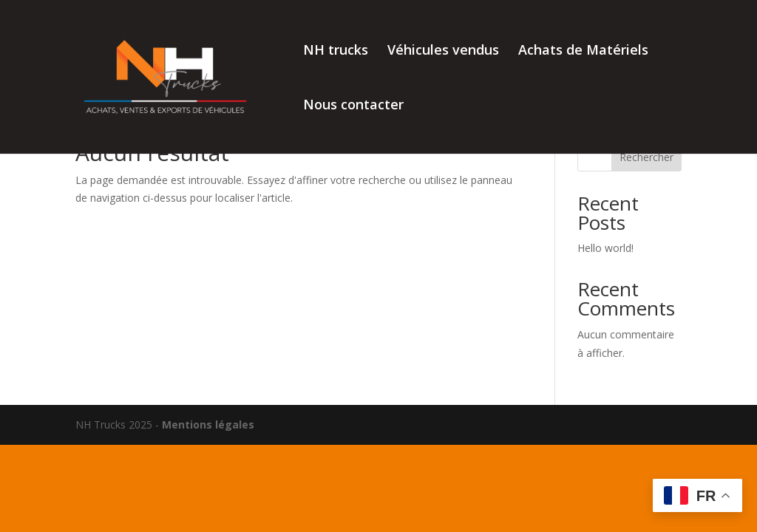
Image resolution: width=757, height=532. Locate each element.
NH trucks (336, 51)
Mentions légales (208, 424)
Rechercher (646, 157)
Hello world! (605, 248)
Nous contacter (353, 106)
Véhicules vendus (443, 51)
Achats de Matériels (583, 51)
